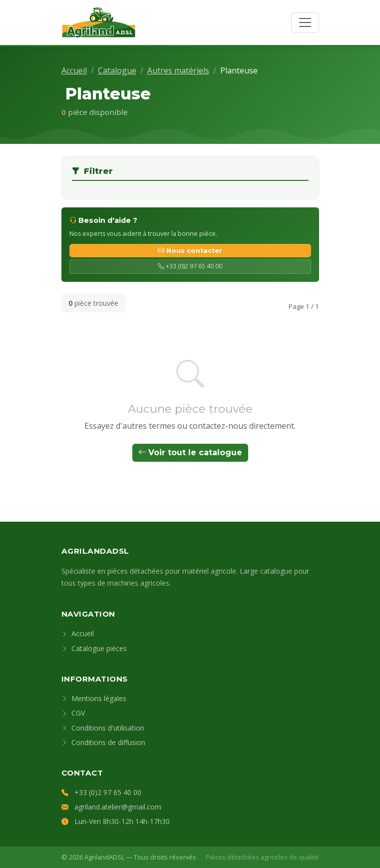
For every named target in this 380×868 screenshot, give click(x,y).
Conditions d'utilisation (103, 728)
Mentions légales (94, 698)
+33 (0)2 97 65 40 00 (190, 266)
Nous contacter (190, 251)
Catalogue (117, 70)
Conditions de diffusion (103, 742)
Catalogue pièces (94, 648)
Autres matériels (178, 70)
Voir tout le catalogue (190, 452)
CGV (73, 713)
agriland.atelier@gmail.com (118, 807)
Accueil (74, 70)
